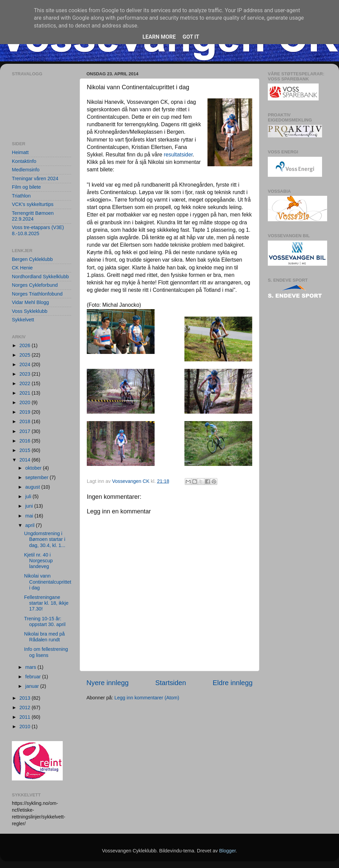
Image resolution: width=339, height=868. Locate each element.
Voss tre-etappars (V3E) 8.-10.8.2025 (38, 230)
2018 (25, 421)
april (31, 525)
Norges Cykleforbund (35, 285)
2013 (25, 698)
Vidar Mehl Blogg (30, 302)
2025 (25, 355)
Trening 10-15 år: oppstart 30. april (45, 621)
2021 (25, 393)
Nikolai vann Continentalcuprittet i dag (48, 582)
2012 (25, 707)
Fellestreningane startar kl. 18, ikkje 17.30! (46, 603)
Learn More (159, 37)
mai (30, 516)
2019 (25, 412)
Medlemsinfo (26, 170)
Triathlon (21, 196)
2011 (25, 717)
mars (32, 667)
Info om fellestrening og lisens (46, 652)
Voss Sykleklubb (30, 311)
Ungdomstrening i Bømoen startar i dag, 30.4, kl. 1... (45, 539)
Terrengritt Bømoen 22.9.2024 (33, 216)
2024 (25, 364)
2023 (25, 374)
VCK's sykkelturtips (33, 204)
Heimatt (20, 152)
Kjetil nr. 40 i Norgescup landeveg (38, 561)
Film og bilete (26, 187)
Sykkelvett (23, 320)
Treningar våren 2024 (35, 178)
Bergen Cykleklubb (32, 259)
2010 (25, 727)
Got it (191, 37)
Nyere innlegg (107, 683)
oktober (34, 468)
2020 (25, 402)
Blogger (227, 851)
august (33, 487)
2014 (25, 460)
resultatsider (178, 155)
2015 (25, 450)
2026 (25, 345)
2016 (25, 441)
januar (33, 686)
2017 (25, 431)
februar (34, 677)
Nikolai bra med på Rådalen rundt (44, 637)
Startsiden (171, 683)
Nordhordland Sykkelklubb (40, 277)
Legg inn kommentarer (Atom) (147, 698)
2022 (25, 383)
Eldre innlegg (233, 683)
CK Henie (22, 268)
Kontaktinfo (24, 161)
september (38, 477)
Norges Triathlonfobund (37, 294)
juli (29, 496)
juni (30, 506)
